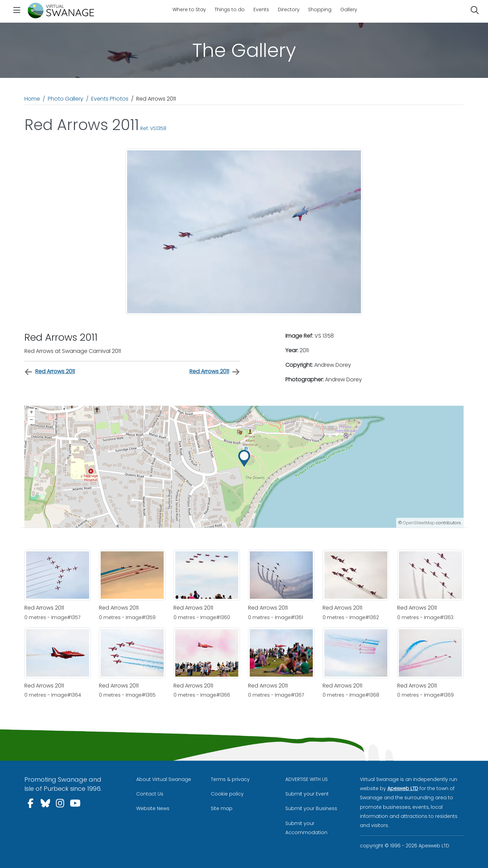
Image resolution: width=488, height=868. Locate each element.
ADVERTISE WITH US (307, 779)
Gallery (349, 9)
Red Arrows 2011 (50, 372)
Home (32, 99)
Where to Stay (189, 9)
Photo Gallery (66, 99)
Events (261, 9)
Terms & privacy (230, 779)
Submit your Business (311, 808)
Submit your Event (307, 794)
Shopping (320, 9)
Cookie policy (227, 794)
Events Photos (110, 99)
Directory (289, 9)
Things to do (230, 9)
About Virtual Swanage (164, 779)
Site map (222, 808)
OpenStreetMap (419, 523)
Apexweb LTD (403, 788)
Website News (153, 808)
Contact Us (150, 794)
